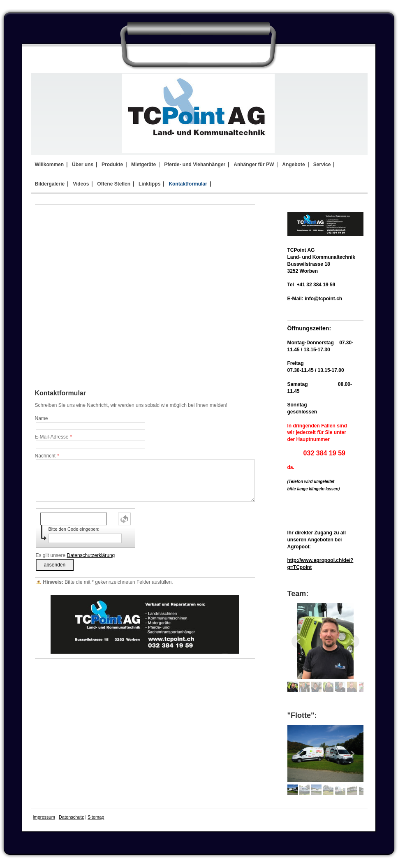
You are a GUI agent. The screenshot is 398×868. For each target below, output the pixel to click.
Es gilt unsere (75, 555)
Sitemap (96, 817)
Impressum (44, 817)
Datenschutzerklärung (91, 555)
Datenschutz (71, 817)
